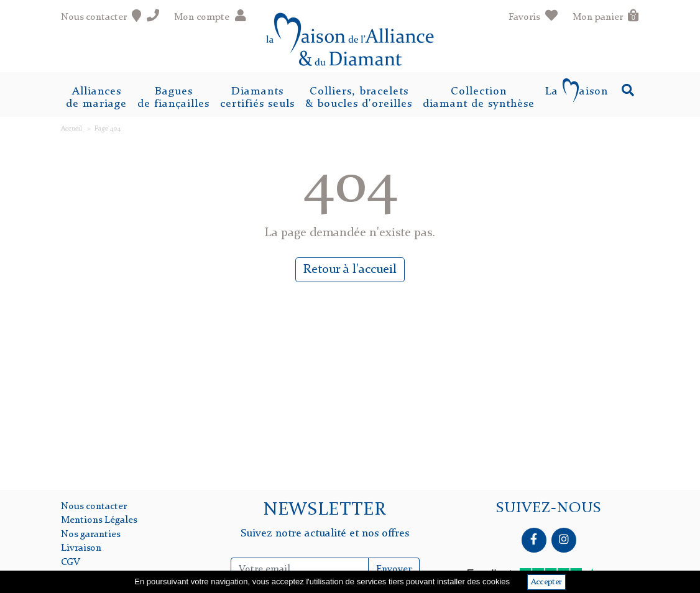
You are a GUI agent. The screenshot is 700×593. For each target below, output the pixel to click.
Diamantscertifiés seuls (257, 98)
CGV (71, 563)
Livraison (81, 548)
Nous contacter (94, 507)
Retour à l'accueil (350, 270)
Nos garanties (90, 535)
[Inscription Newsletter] (299, 569)
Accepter (546, 582)
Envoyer (394, 569)
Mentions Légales (99, 520)
